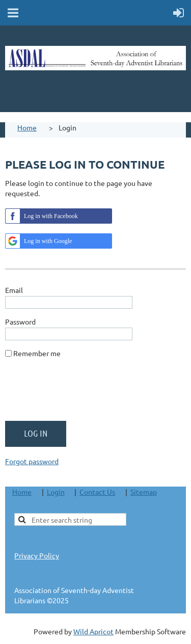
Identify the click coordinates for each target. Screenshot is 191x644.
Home (27, 127)
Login (56, 492)
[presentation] (83, 393)
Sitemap (144, 492)
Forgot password (32, 461)
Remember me (37, 353)
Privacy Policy (37, 555)
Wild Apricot (93, 631)
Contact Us (97, 492)
